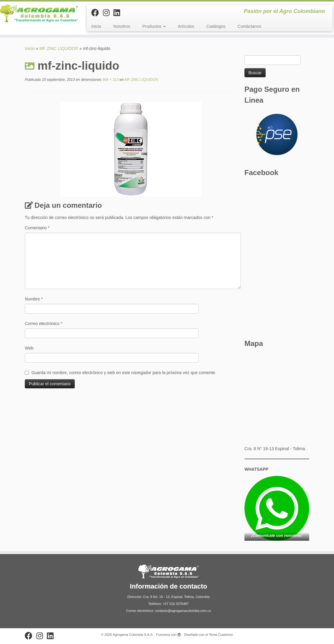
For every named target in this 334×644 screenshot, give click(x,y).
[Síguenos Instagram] (108, 13)
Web (29, 348)
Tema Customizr (221, 635)
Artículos (186, 26)
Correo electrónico (44, 324)
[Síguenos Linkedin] (119, 13)
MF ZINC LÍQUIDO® (59, 48)
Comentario (37, 228)
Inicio (96, 26)
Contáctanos (249, 26)
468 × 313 (110, 80)
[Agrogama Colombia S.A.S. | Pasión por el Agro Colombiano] (39, 13)
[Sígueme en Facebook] (97, 13)
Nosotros (122, 26)
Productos (154, 26)
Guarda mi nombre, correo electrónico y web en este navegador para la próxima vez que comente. (124, 373)
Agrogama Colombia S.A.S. (133, 635)
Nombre (34, 299)
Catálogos (216, 26)
